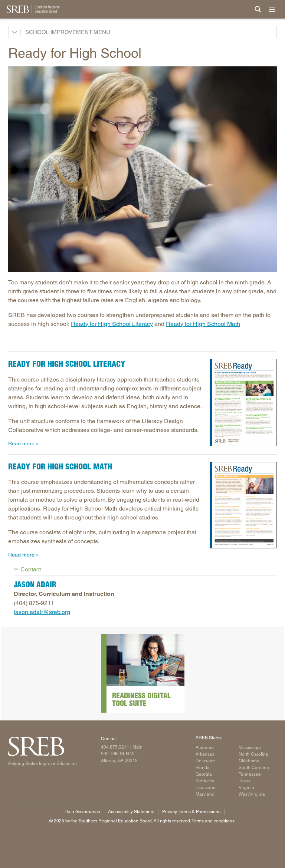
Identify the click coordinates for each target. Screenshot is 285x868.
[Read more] (142, 169)
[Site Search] (258, 9)
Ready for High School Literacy (112, 324)
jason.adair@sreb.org (42, 612)
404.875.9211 (115, 747)
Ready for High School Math (203, 324)
